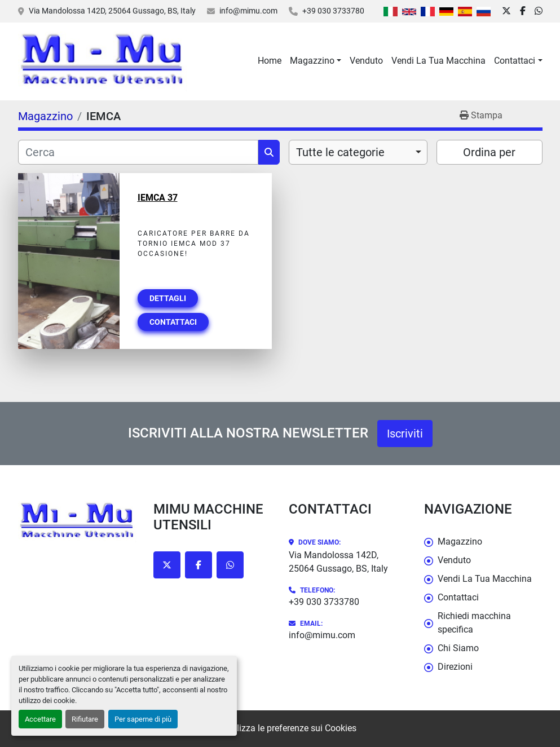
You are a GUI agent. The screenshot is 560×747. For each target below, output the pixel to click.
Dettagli (168, 298)
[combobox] (358, 152)
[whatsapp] (539, 11)
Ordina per (489, 152)
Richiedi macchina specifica (474, 623)
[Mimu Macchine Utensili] (77, 522)
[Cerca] (138, 152)
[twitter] (506, 11)
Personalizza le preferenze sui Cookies (280, 728)
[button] (316, 61)
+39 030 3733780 (333, 11)
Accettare (40, 719)
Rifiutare (85, 719)
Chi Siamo (458, 648)
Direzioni (455, 667)
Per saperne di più (143, 719)
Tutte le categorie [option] (340, 152)
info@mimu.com (248, 11)
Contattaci (515, 61)
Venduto (366, 61)
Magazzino (312, 61)
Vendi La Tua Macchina (438, 61)
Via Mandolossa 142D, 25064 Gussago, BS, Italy (112, 11)
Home (270, 61)
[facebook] (523, 11)
